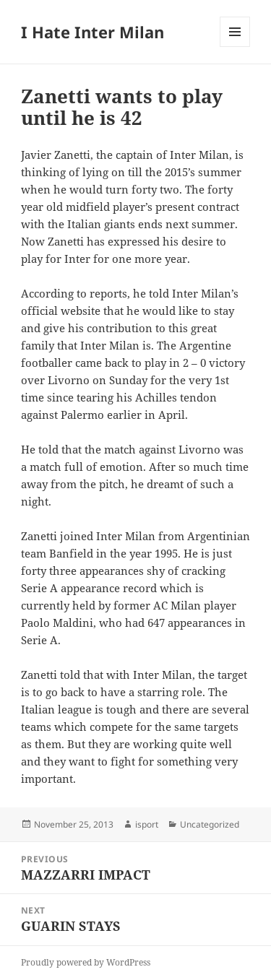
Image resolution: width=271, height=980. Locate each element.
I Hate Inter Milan (93, 32)
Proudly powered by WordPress (86, 962)
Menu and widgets (235, 47)
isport (147, 824)
